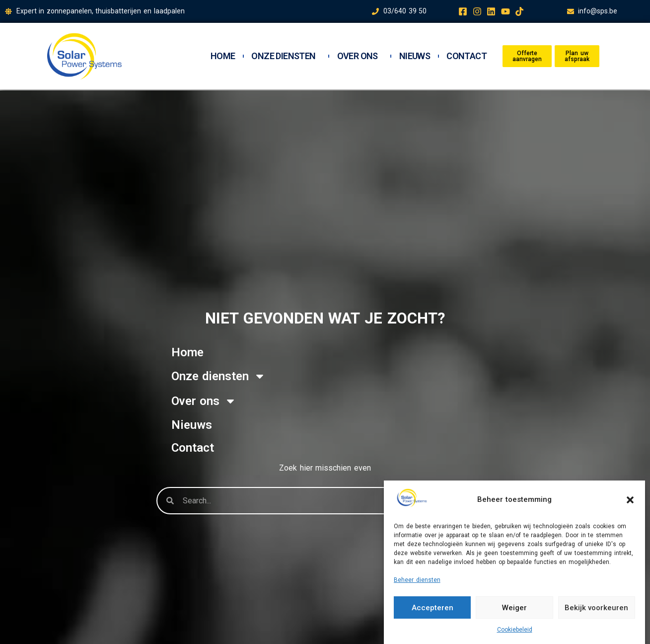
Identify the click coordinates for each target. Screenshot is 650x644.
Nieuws (415, 56)
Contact (467, 56)
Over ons (360, 56)
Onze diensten (286, 56)
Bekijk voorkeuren (596, 608)
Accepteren (433, 608)
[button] (630, 500)
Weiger (514, 608)
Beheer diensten (417, 580)
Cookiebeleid (515, 630)
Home (223, 56)
